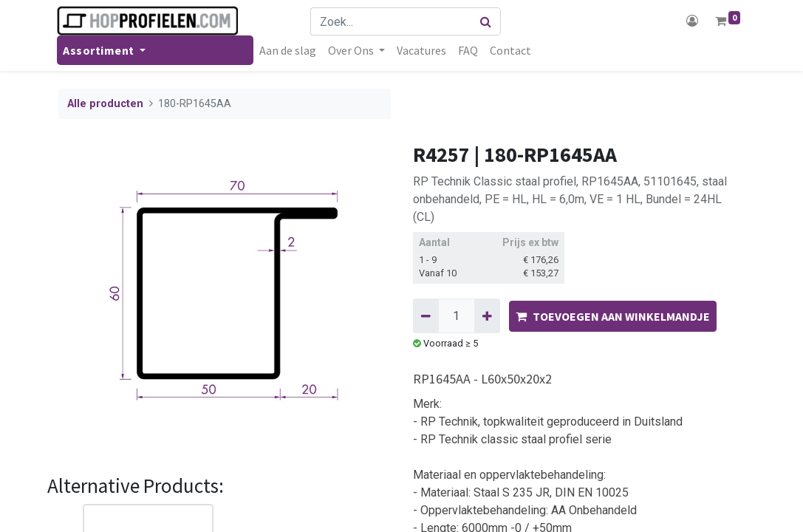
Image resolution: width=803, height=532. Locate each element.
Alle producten (105, 104)
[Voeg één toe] (487, 316)
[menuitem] (289, 50)
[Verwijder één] (426, 316)
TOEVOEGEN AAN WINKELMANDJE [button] (613, 316)
